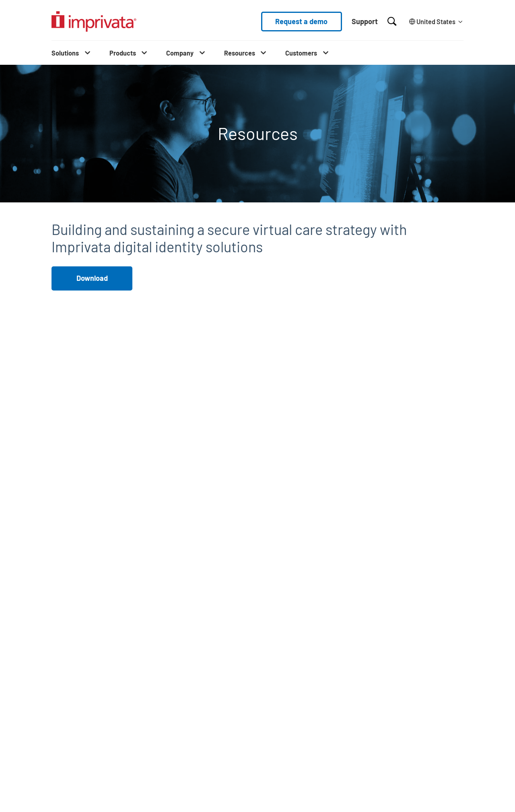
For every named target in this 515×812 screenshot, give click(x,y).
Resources (240, 53)
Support (365, 21)
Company (180, 53)
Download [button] (92, 278)
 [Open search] (392, 21)
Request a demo (301, 21)
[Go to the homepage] (94, 22)
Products (123, 53)
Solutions (65, 53)
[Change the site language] (435, 22)
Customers (301, 53)
